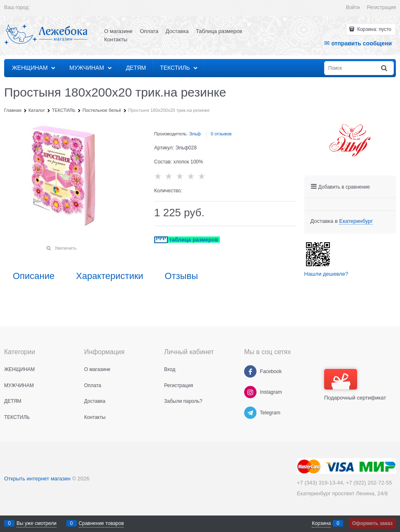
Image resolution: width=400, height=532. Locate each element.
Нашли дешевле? (326, 274)
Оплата (149, 31)
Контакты (116, 39)
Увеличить (65, 248)
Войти (353, 7)
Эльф (195, 134)
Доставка (177, 31)
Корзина (321, 523)
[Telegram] (250, 413)
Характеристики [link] (109, 276)
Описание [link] (34, 276)
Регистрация (381, 7)
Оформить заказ (372, 523)
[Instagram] (250, 392)
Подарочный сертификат (355, 385)
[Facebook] (250, 371)
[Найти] (385, 68)
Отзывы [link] (181, 276)
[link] (356, 221)
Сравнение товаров (101, 523)
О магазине (119, 31)
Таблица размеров (219, 31)
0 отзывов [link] (221, 134)
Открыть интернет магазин (37, 479)
